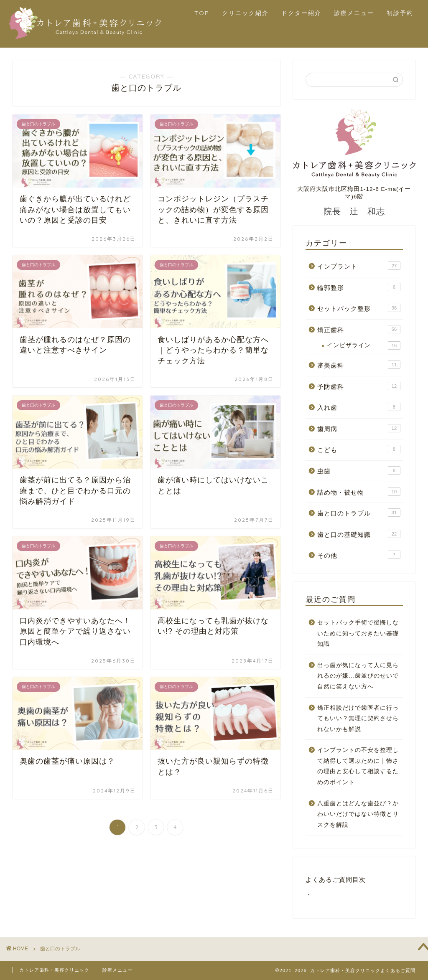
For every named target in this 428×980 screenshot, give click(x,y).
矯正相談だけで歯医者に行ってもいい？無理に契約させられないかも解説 (358, 718)
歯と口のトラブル (359, 513)
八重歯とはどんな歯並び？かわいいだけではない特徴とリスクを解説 (358, 814)
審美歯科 (359, 365)
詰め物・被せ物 (359, 492)
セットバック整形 (359, 308)
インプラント (359, 266)
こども (359, 449)
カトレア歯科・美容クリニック (54, 970)
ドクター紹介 (301, 13)
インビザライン (364, 345)
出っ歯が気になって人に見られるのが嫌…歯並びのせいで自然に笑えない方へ (358, 676)
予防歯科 (359, 386)
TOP (202, 13)
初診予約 (400, 13)
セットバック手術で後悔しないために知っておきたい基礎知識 (358, 633)
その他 (359, 555)
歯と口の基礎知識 (359, 534)
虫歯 (359, 470)
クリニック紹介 (245, 13)
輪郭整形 (359, 287)
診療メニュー (354, 13)
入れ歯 (359, 407)
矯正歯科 (359, 329)
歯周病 (359, 428)
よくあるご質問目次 (336, 880)
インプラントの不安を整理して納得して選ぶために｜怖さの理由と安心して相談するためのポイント (358, 766)
